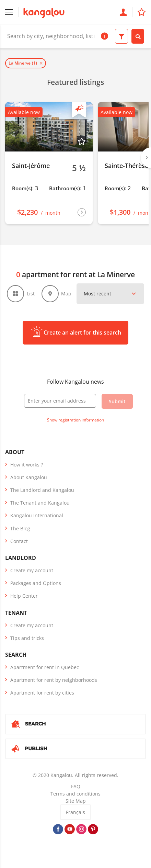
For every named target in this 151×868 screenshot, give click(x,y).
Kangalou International (37, 515)
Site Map (76, 801)
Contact (19, 541)
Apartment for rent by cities (42, 693)
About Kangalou (29, 477)
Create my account (32, 570)
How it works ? (27, 465)
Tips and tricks (27, 638)
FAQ (76, 786)
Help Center (24, 596)
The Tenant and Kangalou (40, 503)
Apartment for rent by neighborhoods (54, 680)
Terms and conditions (75, 794)
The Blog (20, 528)
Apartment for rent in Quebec (45, 667)
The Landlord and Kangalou (42, 490)
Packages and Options (36, 583)
